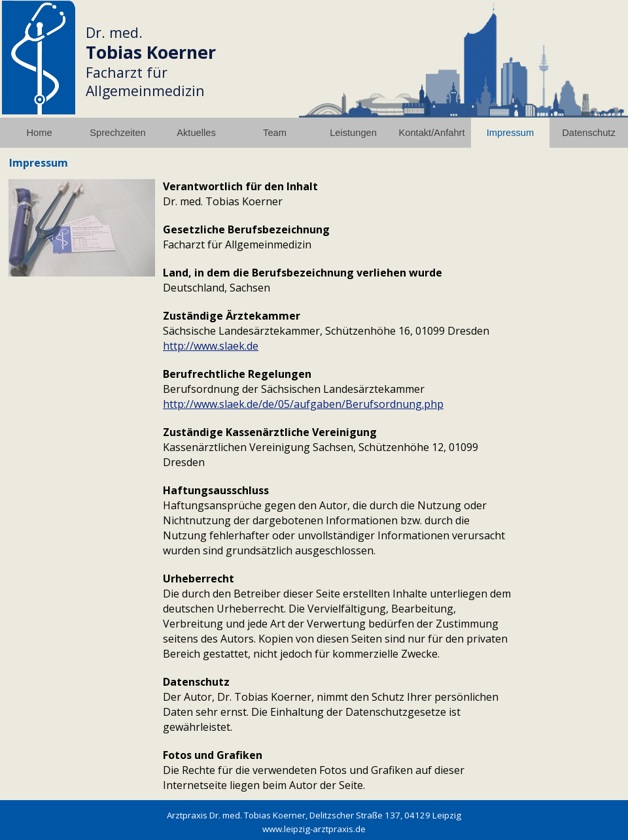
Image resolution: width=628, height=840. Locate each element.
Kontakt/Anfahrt (431, 133)
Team (275, 133)
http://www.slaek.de (211, 346)
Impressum (510, 133)
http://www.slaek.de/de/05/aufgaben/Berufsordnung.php (303, 404)
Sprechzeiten (118, 133)
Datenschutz (588, 133)
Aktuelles (196, 133)
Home (39, 133)
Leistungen (353, 133)
